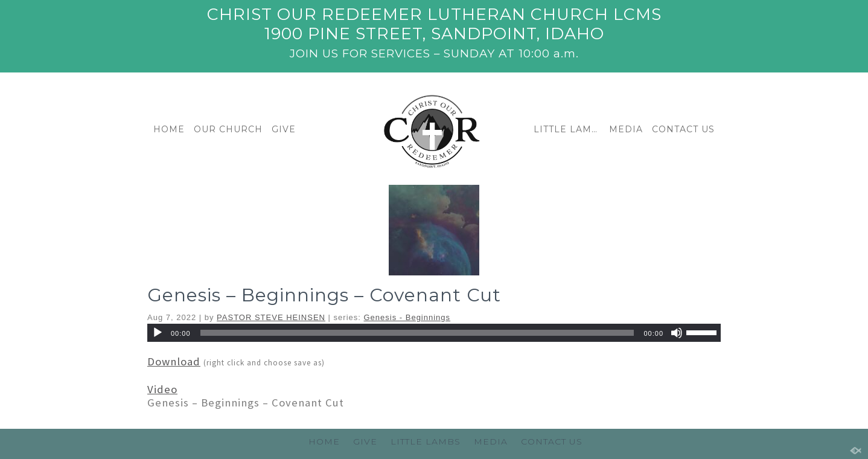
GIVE (284, 129)
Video (162, 389)
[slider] (417, 333)
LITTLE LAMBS (568, 129)
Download (174, 361)
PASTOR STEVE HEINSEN (271, 317)
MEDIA (626, 129)
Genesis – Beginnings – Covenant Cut (324, 295)
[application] (434, 333)
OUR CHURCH (228, 129)
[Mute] (677, 333)
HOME (169, 129)
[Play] (158, 333)
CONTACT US (683, 129)
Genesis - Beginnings (407, 317)
